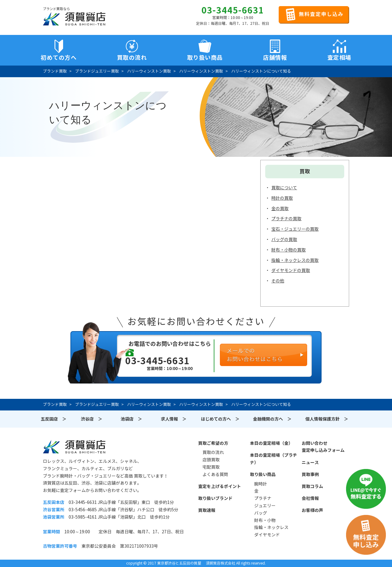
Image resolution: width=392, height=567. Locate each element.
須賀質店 (74, 447)
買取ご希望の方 (213, 443)
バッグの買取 (284, 240)
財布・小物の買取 (288, 250)
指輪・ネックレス (271, 527)
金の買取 (280, 209)
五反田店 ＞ (54, 419)
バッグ (261, 513)
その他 (278, 281)
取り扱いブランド (215, 498)
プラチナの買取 (286, 219)
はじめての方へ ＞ (220, 419)
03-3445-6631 (233, 10)
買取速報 (207, 510)
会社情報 (310, 498)
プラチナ (263, 498)
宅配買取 (211, 467)
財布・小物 (265, 520)
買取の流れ (132, 58)
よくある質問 (215, 474)
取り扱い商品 (263, 474)
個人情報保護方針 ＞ (327, 419)
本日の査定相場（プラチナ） (273, 459)
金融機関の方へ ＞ (272, 419)
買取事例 (310, 474)
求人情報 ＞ (174, 419)
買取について (284, 188)
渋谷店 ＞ (92, 419)
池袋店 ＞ (131, 419)
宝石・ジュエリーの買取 (295, 229)
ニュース (310, 463)
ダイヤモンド (267, 535)
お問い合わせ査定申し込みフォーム (323, 447)
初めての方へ (59, 58)
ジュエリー (265, 506)
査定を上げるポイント (220, 486)
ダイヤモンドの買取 (291, 270)
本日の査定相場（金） (271, 443)
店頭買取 (211, 460)
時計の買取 (282, 198)
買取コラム (312, 486)
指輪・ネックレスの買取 (295, 260)
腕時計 (261, 484)
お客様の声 (312, 510)
